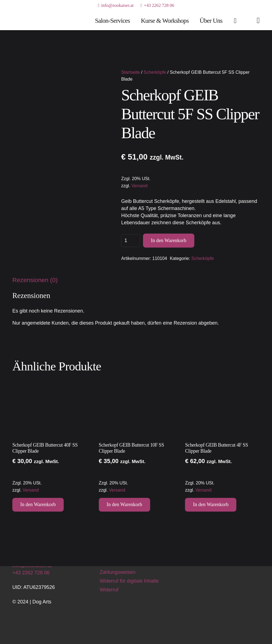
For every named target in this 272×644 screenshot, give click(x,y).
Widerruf (109, 590)
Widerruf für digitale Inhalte (129, 581)
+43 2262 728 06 (31, 573)
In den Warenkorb (169, 240)
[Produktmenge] (131, 241)
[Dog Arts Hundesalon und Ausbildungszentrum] (31, 21)
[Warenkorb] (235, 21)
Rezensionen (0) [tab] (35, 280)
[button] (38, 505)
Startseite (130, 72)
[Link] (258, 20)
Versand (140, 186)
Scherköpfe (155, 72)
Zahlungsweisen (117, 572)
